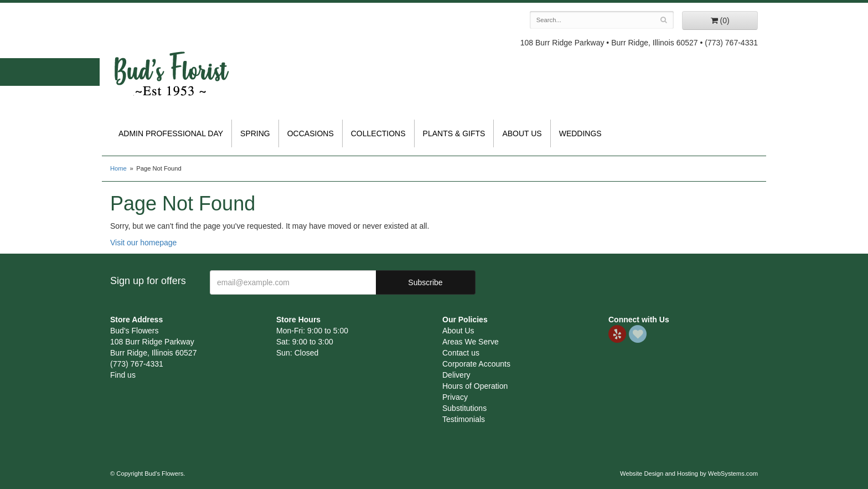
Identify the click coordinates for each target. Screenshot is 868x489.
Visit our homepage (143, 243)
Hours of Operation (475, 386)
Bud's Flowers (171, 60)
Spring (255, 133)
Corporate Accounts (476, 364)
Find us (123, 375)
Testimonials (464, 419)
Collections (378, 133)
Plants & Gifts (454, 133)
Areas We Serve (471, 342)
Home (118, 168)
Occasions (311, 133)
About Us (522, 133)
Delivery (456, 375)
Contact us (461, 353)
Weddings (580, 133)
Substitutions (464, 408)
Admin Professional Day (171, 133)
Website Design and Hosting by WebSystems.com (689, 473)
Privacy (455, 397)
